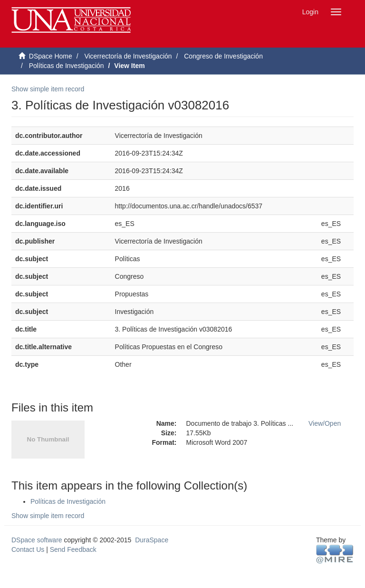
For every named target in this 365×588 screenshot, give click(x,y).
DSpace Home (51, 56)
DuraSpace (152, 540)
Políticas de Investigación (67, 66)
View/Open (325, 423)
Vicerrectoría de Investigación (128, 56)
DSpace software (37, 540)
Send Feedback (73, 549)
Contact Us (28, 549)
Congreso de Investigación (223, 56)
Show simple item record (48, 89)
